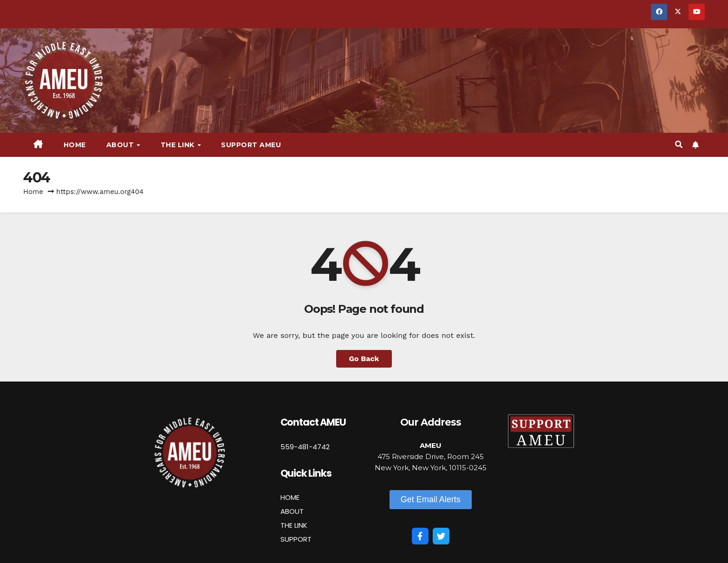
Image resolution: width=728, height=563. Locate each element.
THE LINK (294, 525)
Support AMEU (251, 145)
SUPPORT (296, 539)
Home (75, 145)
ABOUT (292, 511)
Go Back (364, 359)
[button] (679, 145)
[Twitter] (441, 536)
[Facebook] (420, 536)
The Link (179, 145)
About (121, 145)
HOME (290, 497)
